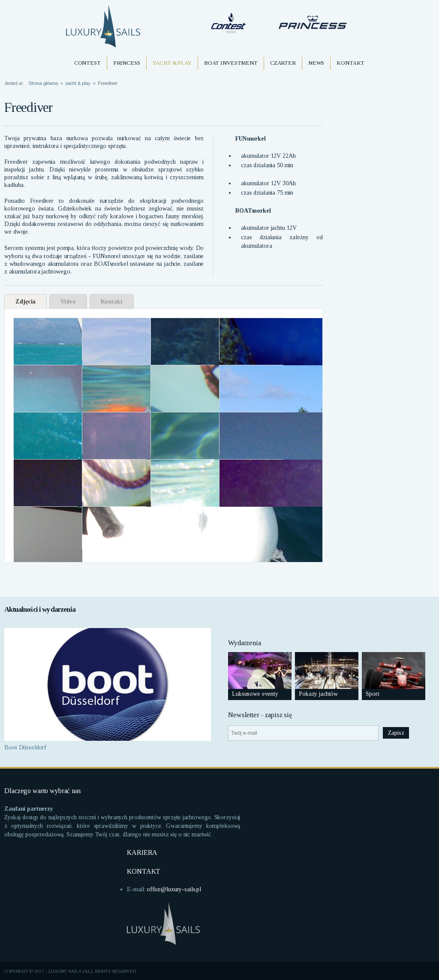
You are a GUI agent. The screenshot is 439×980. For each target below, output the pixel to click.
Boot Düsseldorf (25, 747)
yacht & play (78, 83)
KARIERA (142, 852)
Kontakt (112, 302)
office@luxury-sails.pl (174, 889)
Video (68, 302)
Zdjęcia (26, 302)
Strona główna (44, 83)
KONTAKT (144, 871)
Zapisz (396, 733)
